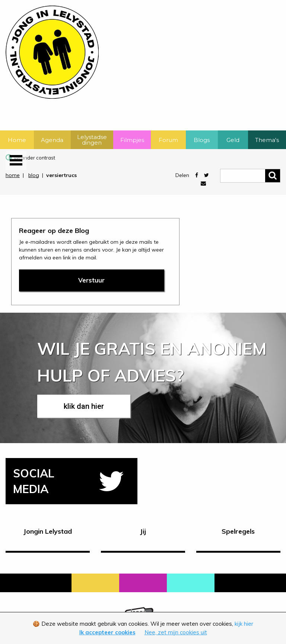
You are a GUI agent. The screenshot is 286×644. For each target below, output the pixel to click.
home (13, 175)
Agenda (52, 140)
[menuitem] (17, 140)
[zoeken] (250, 176)
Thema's (267, 140)
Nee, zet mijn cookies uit (176, 632)
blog (34, 175)
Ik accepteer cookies (107, 632)
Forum (168, 140)
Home (17, 140)
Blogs (202, 140)
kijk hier (244, 624)
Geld (233, 140)
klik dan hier (84, 406)
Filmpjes (132, 140)
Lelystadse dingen (92, 140)
